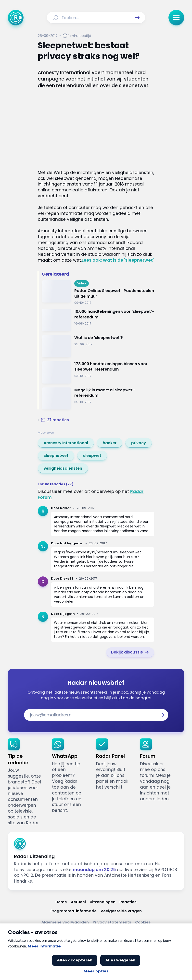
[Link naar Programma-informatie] (74, 911)
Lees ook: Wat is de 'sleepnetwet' (118, 260)
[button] (137, 18)
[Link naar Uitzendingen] (103, 902)
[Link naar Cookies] (143, 922)
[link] (66, 443)
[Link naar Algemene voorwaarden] (65, 922)
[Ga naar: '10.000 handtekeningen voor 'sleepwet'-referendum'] (98, 320)
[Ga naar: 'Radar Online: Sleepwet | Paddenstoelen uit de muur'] (98, 293)
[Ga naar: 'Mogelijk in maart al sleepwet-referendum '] (98, 399)
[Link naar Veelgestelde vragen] (121, 911)
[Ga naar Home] (16, 18)
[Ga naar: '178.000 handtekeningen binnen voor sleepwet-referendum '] (98, 372)
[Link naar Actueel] (78, 902)
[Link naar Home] (61, 902)
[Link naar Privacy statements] (112, 922)
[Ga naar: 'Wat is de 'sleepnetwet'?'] (98, 346)
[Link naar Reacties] (128, 902)
